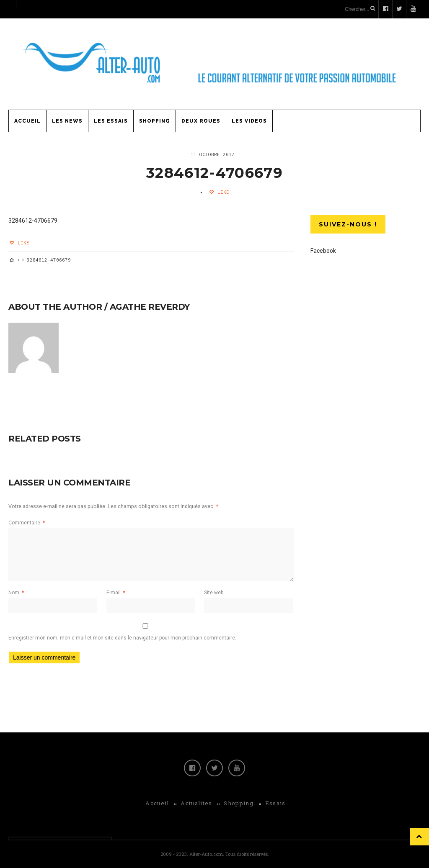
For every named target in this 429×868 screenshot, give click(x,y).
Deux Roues (201, 121)
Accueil (27, 121)
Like (222, 192)
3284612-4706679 (214, 173)
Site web (214, 593)
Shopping (155, 121)
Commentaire (27, 523)
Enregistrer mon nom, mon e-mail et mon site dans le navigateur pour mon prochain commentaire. (122, 638)
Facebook (323, 251)
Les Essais (111, 121)
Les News (67, 121)
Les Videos (249, 121)
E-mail (116, 593)
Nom (16, 593)
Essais (275, 803)
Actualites (196, 803)
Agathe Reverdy (150, 307)
